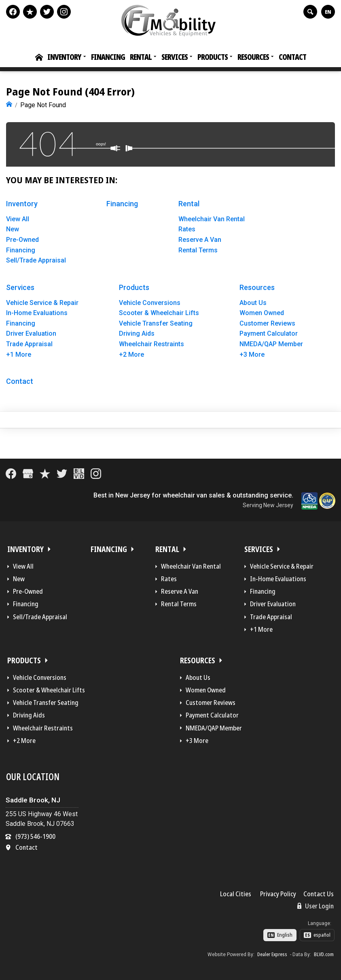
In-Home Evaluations (37, 312)
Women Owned (262, 312)
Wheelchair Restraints (151, 343)
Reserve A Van (200, 239)
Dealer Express (272, 954)
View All (18, 218)
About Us (253, 302)
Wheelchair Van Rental (212, 218)
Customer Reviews (267, 323)
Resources (253, 57)
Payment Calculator (269, 333)
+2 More (131, 354)
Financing (108, 57)
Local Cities (236, 893)
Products (213, 57)
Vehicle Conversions (150, 302)
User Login (316, 905)
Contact (292, 57)
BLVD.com (324, 954)
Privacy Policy (278, 893)
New (13, 229)
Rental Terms (198, 249)
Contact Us (319, 893)
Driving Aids (137, 333)
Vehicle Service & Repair (42, 302)
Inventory (64, 57)
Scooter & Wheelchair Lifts (159, 312)
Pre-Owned (22, 239)
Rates (187, 229)
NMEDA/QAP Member (271, 343)
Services (175, 57)
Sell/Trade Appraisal (36, 259)
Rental (141, 57)
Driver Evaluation (31, 333)
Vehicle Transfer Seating (156, 323)
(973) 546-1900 (35, 836)
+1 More (19, 354)
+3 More (252, 354)
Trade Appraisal (29, 343)
